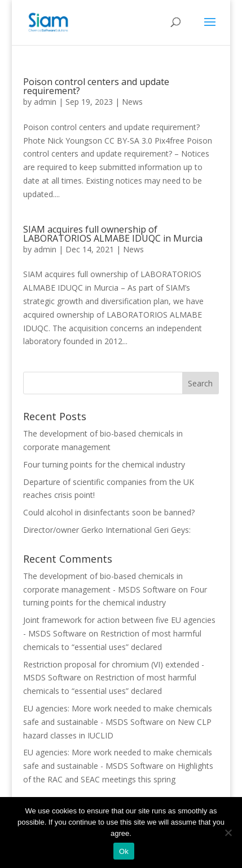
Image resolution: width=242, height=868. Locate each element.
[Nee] (228, 833)
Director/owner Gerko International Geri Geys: (107, 530)
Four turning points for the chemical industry (104, 464)
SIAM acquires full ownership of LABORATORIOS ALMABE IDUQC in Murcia (113, 234)
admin (45, 102)
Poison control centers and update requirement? (96, 86)
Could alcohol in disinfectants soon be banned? (109, 512)
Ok (124, 851)
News (132, 102)
